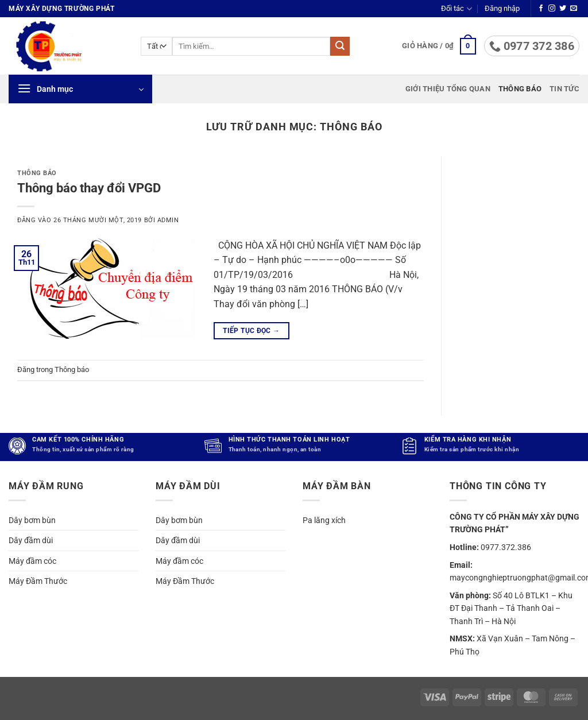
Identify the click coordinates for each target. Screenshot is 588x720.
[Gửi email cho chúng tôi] (574, 9)
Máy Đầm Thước (38, 581)
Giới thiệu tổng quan (448, 89)
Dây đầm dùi (31, 540)
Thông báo (520, 89)
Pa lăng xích (324, 520)
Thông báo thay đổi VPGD (89, 188)
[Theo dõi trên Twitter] (563, 9)
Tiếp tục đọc (251, 331)
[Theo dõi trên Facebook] (541, 9)
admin (168, 220)
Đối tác (456, 9)
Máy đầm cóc (32, 560)
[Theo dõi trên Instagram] (552, 9)
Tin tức (564, 89)
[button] (502, 9)
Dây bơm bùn (32, 520)
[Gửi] (340, 47)
